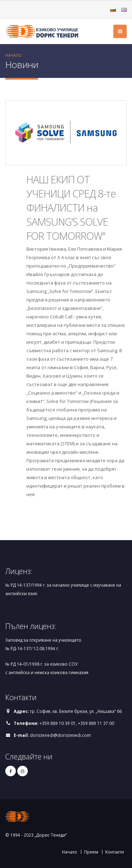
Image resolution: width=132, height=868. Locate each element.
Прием (91, 852)
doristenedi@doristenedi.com (60, 735)
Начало (14, 55)
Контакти (115, 852)
